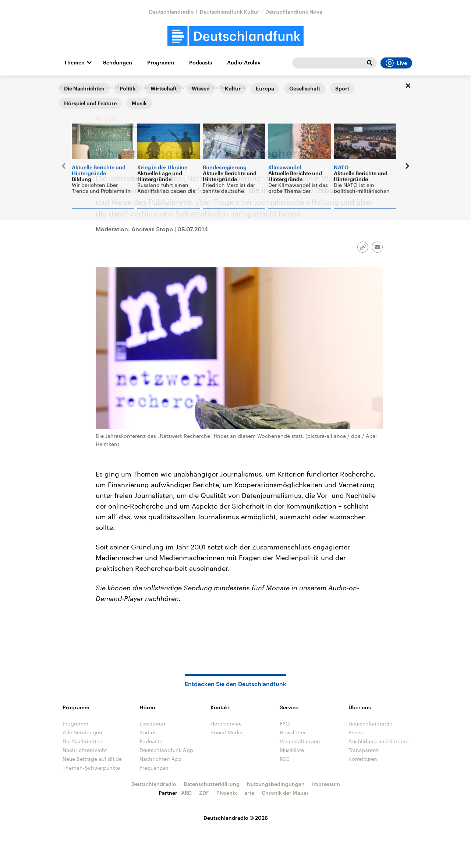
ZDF (204, 793)
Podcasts (201, 63)
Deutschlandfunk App (166, 750)
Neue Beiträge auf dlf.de (92, 759)
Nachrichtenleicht (85, 750)
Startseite (71, 87)
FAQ (285, 723)
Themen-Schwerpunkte (91, 768)
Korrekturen (363, 759)
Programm (161, 63)
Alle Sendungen (82, 732)
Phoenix (227, 793)
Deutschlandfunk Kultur (230, 12)
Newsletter (293, 732)
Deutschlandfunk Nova (294, 12)
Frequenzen (154, 768)
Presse (356, 732)
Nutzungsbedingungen (276, 784)
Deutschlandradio (171, 12)
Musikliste (292, 750)
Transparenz (364, 750)
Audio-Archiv (244, 63)
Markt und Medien (111, 87)
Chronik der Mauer (285, 793)
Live (396, 63)
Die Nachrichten (83, 741)
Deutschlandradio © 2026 (236, 818)
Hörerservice (226, 723)
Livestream (153, 723)
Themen (74, 63)
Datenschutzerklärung (212, 784)
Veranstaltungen (300, 741)
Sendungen (118, 63)
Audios (148, 732)
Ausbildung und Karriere (378, 741)
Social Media (226, 732)
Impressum (326, 784)
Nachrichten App (161, 759)
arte (249, 793)
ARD (186, 793)
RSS (285, 759)
